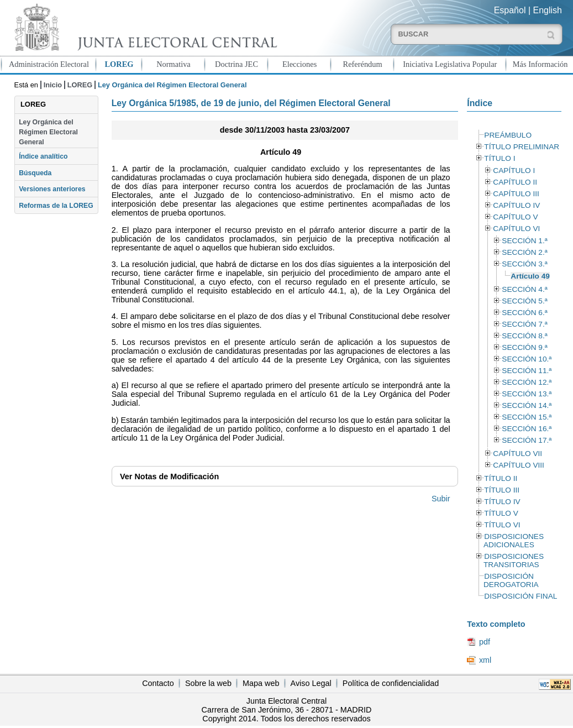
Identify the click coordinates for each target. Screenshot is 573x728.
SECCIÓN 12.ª (527, 382)
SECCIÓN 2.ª (524, 252)
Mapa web (261, 683)
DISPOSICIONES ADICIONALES (514, 541)
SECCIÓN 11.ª (527, 371)
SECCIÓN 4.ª (524, 289)
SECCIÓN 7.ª (524, 324)
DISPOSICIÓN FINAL (521, 596)
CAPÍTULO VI (516, 229)
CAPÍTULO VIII (519, 465)
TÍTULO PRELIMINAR (522, 147)
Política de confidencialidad (391, 683)
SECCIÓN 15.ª (527, 417)
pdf (485, 642)
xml (485, 660)
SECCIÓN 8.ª (524, 336)
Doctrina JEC (236, 64)
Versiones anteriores (52, 189)
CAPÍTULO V (515, 217)
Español (510, 10)
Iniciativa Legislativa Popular (450, 64)
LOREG (119, 64)
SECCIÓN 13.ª (527, 394)
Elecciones (299, 64)
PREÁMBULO (508, 135)
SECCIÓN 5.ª (524, 301)
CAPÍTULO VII (517, 454)
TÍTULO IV (502, 502)
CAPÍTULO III (516, 194)
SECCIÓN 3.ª (524, 264)
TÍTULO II (501, 478)
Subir (441, 499)
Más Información (540, 64)
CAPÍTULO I (514, 171)
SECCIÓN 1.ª (524, 241)
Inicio (53, 85)
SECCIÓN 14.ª (527, 405)
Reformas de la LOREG (56, 206)
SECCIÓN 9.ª (524, 347)
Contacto (158, 683)
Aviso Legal (311, 683)
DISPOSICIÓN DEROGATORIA (511, 580)
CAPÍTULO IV (516, 205)
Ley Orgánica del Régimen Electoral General (48, 132)
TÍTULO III (502, 490)
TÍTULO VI (502, 525)
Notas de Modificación (169, 476)
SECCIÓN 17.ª (527, 440)
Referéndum (363, 64)
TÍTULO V (501, 513)
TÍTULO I (500, 158)
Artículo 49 (530, 276)
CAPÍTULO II (515, 182)
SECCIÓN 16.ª (527, 429)
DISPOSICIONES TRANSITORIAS (514, 561)
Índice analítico (43, 156)
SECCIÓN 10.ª (527, 359)
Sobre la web (208, 683)
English (548, 10)
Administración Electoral (49, 64)
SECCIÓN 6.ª (524, 313)
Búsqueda (35, 173)
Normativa (174, 64)
